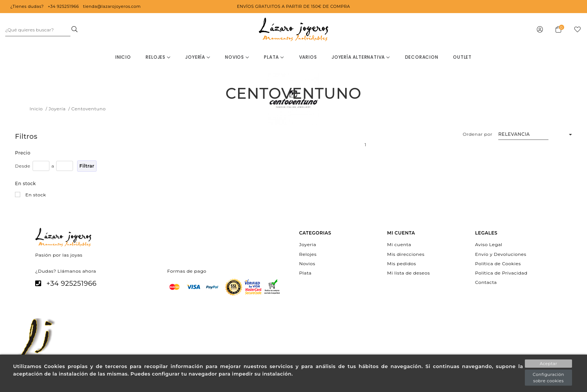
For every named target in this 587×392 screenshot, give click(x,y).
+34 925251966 (72, 284)
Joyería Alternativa (361, 57)
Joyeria (308, 244)
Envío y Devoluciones (501, 254)
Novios (237, 57)
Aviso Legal (489, 244)
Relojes (158, 57)
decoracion (422, 57)
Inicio (123, 57)
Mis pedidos (402, 263)
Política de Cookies (498, 263)
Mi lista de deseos (408, 273)
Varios (308, 57)
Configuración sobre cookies (548, 378)
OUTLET (462, 57)
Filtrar (87, 166)
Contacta (486, 282)
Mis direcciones (406, 254)
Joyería (198, 57)
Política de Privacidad (501, 273)
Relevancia (514, 134)
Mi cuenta (399, 244)
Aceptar (549, 364)
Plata (274, 57)
